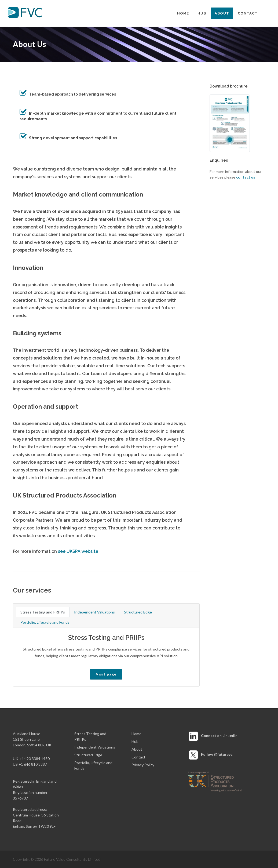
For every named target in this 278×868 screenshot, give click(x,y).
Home (136, 734)
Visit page (106, 674)
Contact (138, 757)
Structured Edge (138, 612)
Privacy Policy (143, 765)
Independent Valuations (94, 612)
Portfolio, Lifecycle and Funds (45, 622)
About (137, 749)
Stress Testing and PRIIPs (43, 612)
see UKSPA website (78, 551)
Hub (135, 741)
